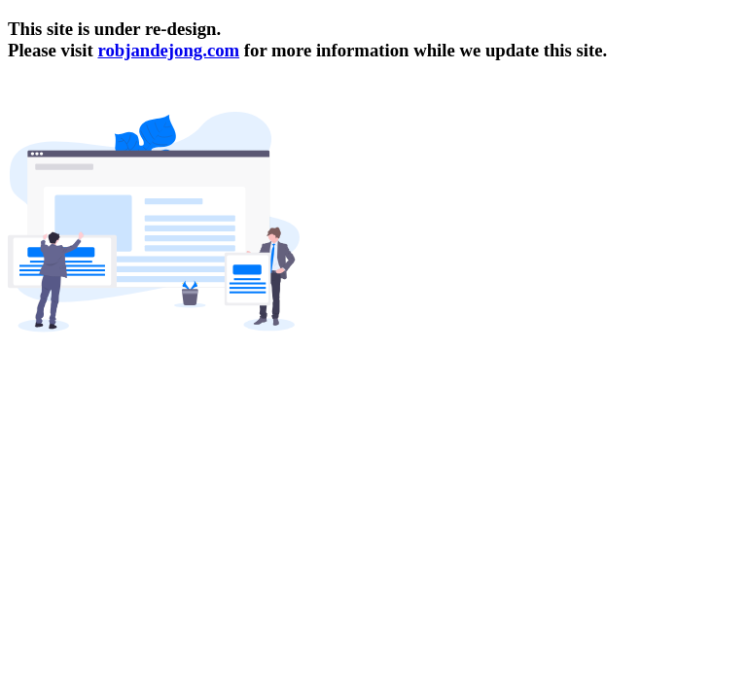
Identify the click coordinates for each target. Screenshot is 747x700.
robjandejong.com (168, 50)
